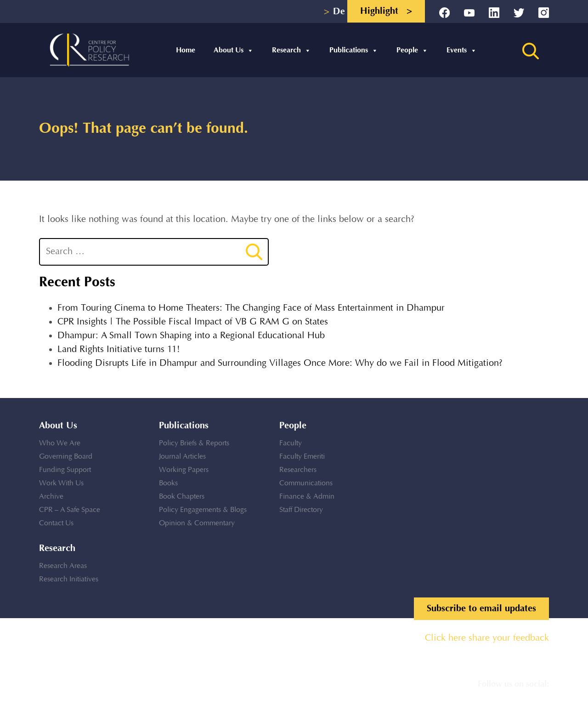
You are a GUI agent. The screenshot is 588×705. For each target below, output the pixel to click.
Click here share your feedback (487, 638)
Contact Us (56, 523)
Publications (354, 50)
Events (462, 50)
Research (291, 50)
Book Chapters (182, 497)
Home (186, 50)
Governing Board (66, 457)
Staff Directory (301, 510)
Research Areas (63, 566)
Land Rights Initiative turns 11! (119, 350)
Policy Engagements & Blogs (203, 510)
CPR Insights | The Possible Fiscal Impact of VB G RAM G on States (193, 322)
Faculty (291, 443)
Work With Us (61, 483)
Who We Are (60, 443)
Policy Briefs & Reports (194, 443)
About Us (234, 50)
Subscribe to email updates (481, 608)
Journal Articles (182, 457)
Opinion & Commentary (197, 523)
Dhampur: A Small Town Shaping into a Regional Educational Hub (191, 336)
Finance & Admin (307, 497)
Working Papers (184, 470)
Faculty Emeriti (302, 457)
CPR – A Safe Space (70, 510)
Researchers (298, 470)
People (412, 50)
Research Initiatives (69, 579)
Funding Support (65, 470)
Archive (51, 497)
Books (168, 483)
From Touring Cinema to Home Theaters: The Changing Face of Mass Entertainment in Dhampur (251, 308)
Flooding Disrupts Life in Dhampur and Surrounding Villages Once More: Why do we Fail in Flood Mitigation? (280, 363)
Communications (306, 483)
